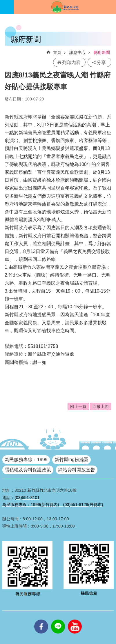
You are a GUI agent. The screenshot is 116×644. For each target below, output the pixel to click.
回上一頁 (78, 406)
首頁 (57, 52)
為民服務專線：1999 (26, 460)
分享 (101, 62)
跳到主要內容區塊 (3, 3)
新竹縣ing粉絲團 (71, 460)
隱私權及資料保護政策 (28, 470)
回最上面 (101, 406)
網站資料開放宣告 (77, 470)
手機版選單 (7, 7)
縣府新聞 (102, 52)
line (58, 620)
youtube (75, 620)
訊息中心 (77, 52)
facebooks (41, 620)
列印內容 (71, 62)
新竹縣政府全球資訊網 (65, 7)
